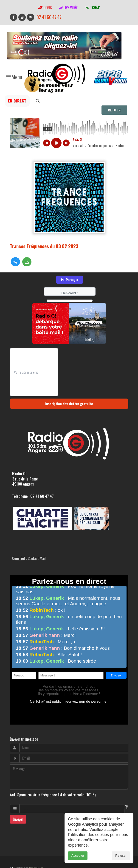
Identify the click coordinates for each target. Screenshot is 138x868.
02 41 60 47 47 (49, 17)
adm (15, 858)
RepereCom (36, 853)
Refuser (121, 856)
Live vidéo (69, 8)
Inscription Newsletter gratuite (69, 389)
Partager (70, 265)
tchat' (93, 8)
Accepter (78, 856)
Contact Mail (37, 543)
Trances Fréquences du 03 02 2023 (44, 246)
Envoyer (18, 804)
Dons (45, 8)
